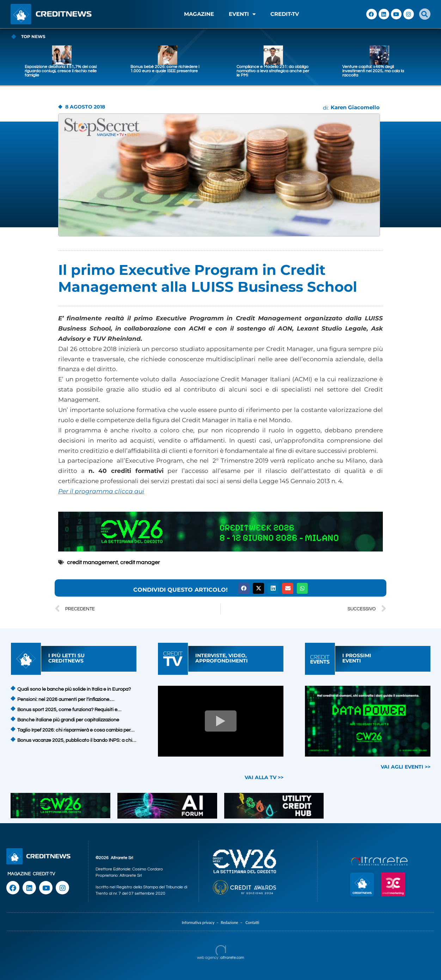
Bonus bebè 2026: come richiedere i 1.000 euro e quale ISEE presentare (240, 69)
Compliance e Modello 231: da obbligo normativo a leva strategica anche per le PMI (347, 71)
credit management (92, 562)
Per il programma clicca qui (101, 491)
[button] (425, 14)
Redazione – (233, 922)
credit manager (140, 562)
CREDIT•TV (285, 14)
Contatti (252, 922)
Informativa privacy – (201, 922)
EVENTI (242, 14)
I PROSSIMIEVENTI (357, 658)
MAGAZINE (199, 14)
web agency (208, 958)
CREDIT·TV (44, 874)
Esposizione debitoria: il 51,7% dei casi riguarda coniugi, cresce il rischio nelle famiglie (135, 71)
